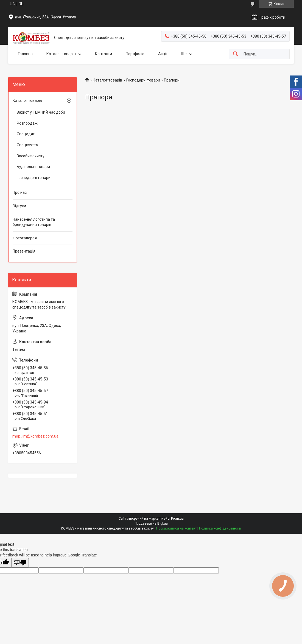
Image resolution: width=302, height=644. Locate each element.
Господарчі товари (143, 80)
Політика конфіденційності (220, 528)
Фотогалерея (25, 238)
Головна (25, 54)
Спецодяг (26, 134)
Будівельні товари (33, 167)
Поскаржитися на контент (176, 528)
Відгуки (19, 206)
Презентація (24, 251)
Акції (163, 54)
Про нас (20, 192)
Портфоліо (135, 54)
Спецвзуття (27, 145)
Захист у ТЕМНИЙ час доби (41, 112)
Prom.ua (177, 519)
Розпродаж (27, 123)
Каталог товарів (61, 54)
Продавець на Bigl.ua (151, 523)
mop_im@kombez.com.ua (35, 436)
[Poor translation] (20, 563)
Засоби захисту (31, 156)
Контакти (104, 54)
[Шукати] (236, 54)
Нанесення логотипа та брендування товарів (34, 222)
